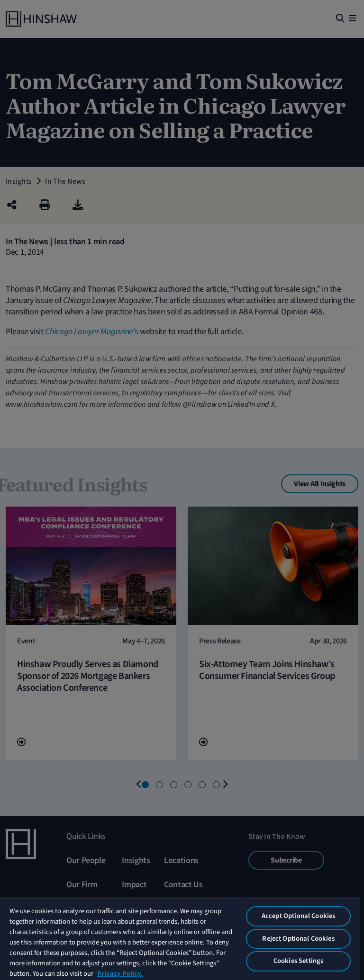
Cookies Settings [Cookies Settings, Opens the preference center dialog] (298, 961)
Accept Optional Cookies (298, 916)
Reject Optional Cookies (298, 939)
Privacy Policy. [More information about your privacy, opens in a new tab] (120, 974)
